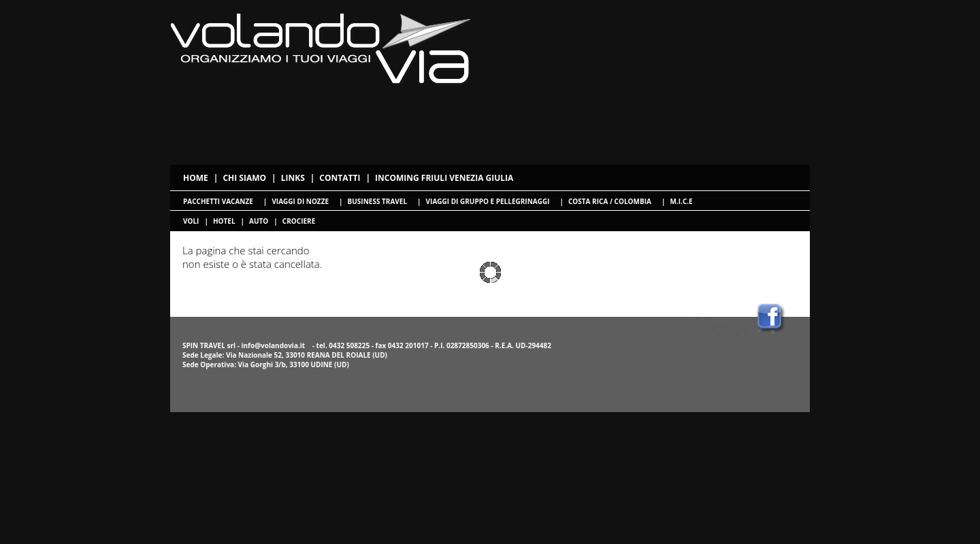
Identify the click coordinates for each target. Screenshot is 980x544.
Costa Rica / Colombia (610, 201)
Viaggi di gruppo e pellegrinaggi (488, 201)
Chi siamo (244, 178)
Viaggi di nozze (300, 201)
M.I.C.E (681, 201)
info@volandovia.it (273, 345)
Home (196, 178)
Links (293, 178)
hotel (224, 221)
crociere (299, 221)
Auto (259, 221)
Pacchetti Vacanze (218, 201)
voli (191, 221)
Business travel (377, 201)
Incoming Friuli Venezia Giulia (444, 178)
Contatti (340, 178)
